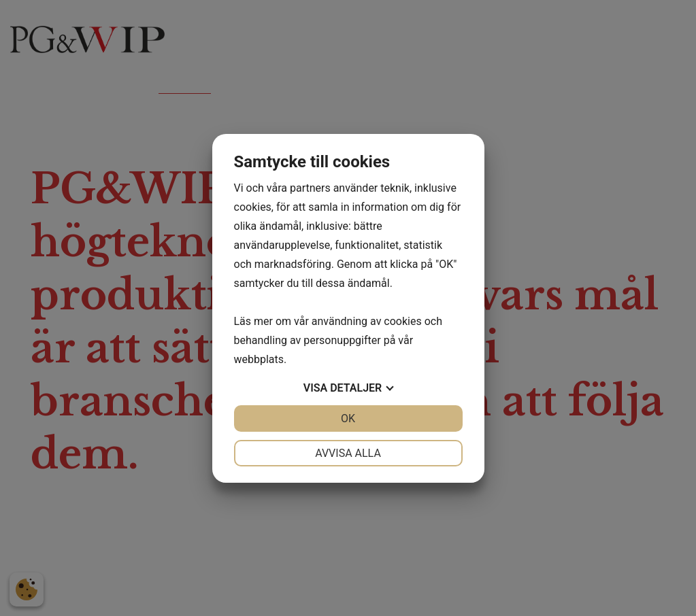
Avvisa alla (348, 453)
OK (348, 418)
